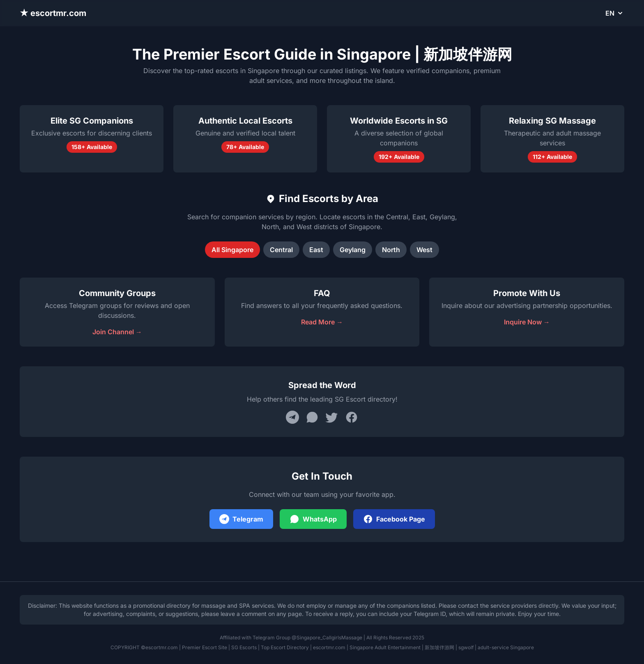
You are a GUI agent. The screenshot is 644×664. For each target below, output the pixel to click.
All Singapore (232, 250)
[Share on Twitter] (332, 417)
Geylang (353, 250)
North (391, 250)
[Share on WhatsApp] (312, 417)
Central (281, 250)
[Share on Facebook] (352, 417)
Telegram (241, 519)
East (316, 250)
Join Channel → (117, 332)
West (424, 250)
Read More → (322, 322)
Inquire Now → (527, 322)
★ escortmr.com (53, 13)
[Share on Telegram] (292, 417)
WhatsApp (313, 519)
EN (615, 13)
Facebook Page (394, 519)
